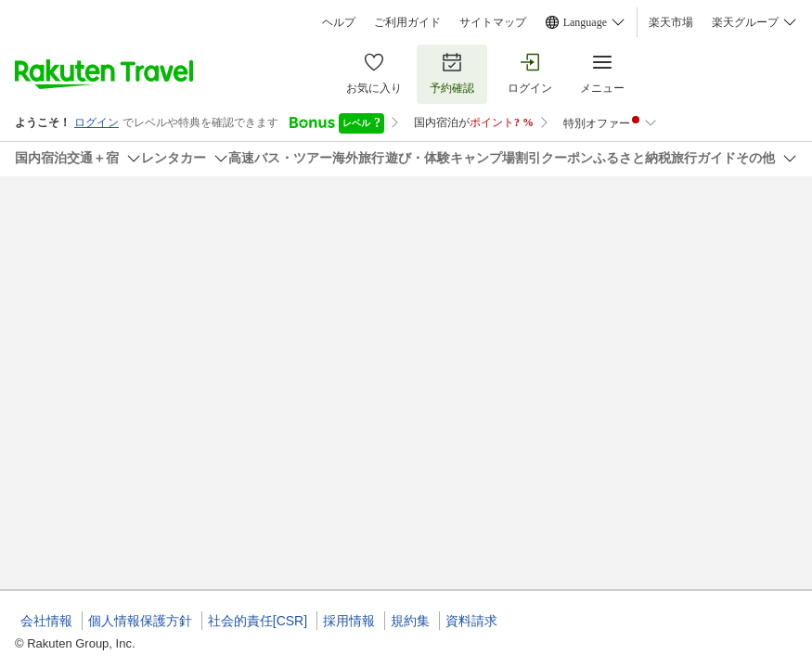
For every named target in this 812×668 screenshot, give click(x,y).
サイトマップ (493, 22)
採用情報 (349, 621)
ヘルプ (339, 22)
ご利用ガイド (407, 22)
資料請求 (471, 621)
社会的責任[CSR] (258, 621)
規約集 (410, 621)
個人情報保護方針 (140, 621)
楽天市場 (671, 22)
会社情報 (46, 621)
